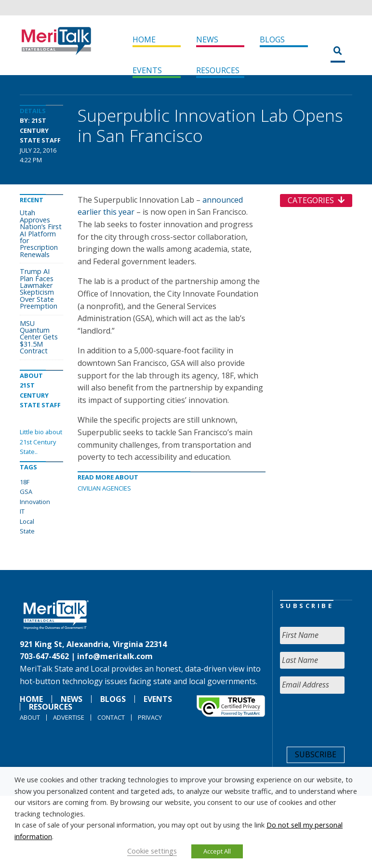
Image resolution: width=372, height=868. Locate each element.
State (27, 531)
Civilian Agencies (104, 488)
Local (27, 521)
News (207, 39)
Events (147, 70)
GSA (26, 492)
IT (22, 511)
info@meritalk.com (115, 656)
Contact (111, 717)
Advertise (69, 717)
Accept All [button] (217, 851)
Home (144, 39)
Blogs (272, 39)
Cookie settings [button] (152, 851)
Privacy (150, 717)
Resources (218, 70)
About (30, 717)
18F (25, 482)
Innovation (35, 502)
